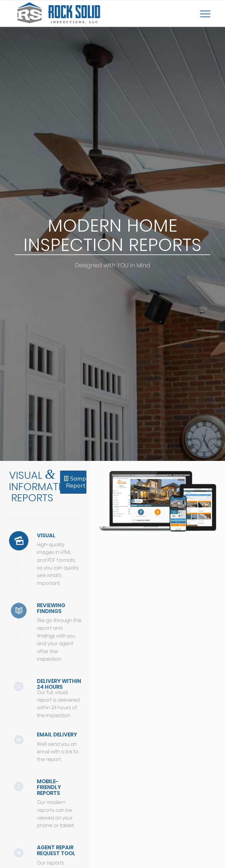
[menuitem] (202, 13)
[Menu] (202, 13)
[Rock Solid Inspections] (59, 13)
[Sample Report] (73, 482)
